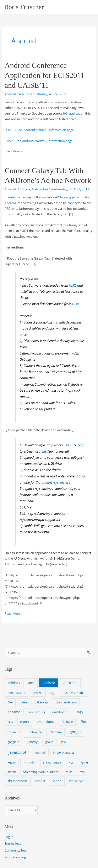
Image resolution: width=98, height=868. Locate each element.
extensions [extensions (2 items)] (45, 722)
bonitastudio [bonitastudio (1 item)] (16, 693)
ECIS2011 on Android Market (25, 130)
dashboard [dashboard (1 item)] (60, 712)
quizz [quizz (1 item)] (85, 763)
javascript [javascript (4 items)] (17, 752)
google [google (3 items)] (76, 732)
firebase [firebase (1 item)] (67, 722)
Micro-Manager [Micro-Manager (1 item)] (64, 752)
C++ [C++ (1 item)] (10, 702)
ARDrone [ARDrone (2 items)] (70, 683)
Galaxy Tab (40, 189)
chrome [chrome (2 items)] (14, 712)
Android (10, 94)
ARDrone (24, 189)
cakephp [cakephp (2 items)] (41, 702)
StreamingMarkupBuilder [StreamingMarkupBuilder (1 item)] (41, 772)
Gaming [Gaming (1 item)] (56, 732)
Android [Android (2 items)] (49, 683)
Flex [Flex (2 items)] (84, 722)
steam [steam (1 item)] (12, 772)
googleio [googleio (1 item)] (13, 742)
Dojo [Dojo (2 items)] (79, 712)
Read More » (13, 151)
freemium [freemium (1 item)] (14, 732)
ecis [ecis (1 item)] (10, 722)
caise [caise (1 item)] (23, 702)
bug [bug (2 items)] (52, 693)
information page (61, 130)
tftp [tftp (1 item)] (82, 772)
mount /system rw (55, 482)
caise (21, 94)
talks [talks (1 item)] (69, 772)
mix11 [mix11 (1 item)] (12, 763)
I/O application (74, 113)
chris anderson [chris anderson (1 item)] (66, 702)
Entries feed (13, 843)
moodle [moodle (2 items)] (29, 763)
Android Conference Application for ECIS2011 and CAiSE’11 (44, 75)
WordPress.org (15, 857)
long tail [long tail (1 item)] (40, 752)
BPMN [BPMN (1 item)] (37, 693)
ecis (29, 94)
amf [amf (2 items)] (31, 683)
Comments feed (16, 850)
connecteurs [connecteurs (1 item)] (36, 712)
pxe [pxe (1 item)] (71, 763)
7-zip (81, 445)
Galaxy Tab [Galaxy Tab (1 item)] (36, 732)
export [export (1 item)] (25, 722)
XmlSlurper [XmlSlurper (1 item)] (77, 781)
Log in (9, 837)
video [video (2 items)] (57, 781)
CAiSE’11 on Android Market (24, 141)
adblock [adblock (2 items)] (14, 683)
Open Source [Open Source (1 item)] (52, 763)
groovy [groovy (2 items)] (32, 742)
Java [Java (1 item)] (64, 742)
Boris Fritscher (24, 7)
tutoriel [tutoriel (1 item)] (40, 781)
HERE (73, 285)
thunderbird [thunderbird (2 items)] (18, 781)
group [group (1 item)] (49, 742)
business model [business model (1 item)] (73, 693)
